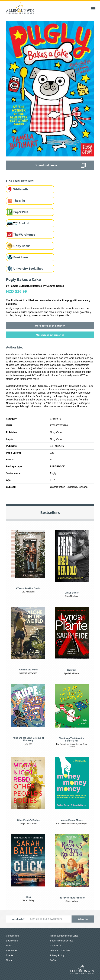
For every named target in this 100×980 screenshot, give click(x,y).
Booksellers (12, 941)
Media (9, 946)
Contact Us (56, 946)
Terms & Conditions (60, 950)
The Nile (19, 201)
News (9, 960)
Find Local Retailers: (20, 181)
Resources (11, 950)
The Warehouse (24, 235)
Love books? (18, 919)
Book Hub (25, 223)
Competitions (13, 936)
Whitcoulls (21, 189)
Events (9, 955)
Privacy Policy (57, 955)
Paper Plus (21, 212)
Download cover (46, 165)
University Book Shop (28, 269)
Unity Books (22, 246)
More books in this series (50, 335)
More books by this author (50, 326)
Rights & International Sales (64, 936)
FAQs (53, 960)
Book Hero (21, 257)
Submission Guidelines (62, 941)
